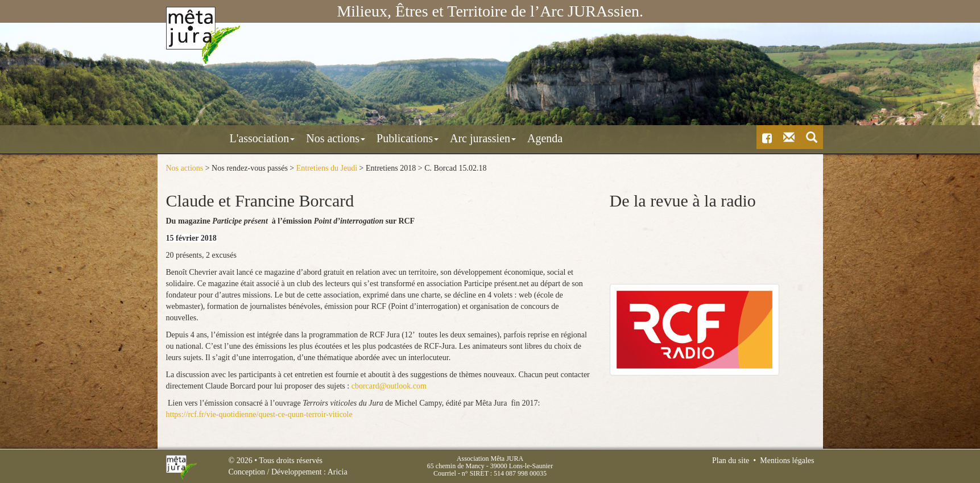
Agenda (495, 138)
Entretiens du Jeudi (327, 168)
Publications (358, 138)
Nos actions (286, 138)
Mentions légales (787, 461)
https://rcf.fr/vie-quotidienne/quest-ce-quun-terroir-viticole (259, 414)
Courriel (445, 473)
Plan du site (731, 461)
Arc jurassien (433, 138)
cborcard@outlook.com (389, 385)
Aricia (338, 472)
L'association (213, 138)
